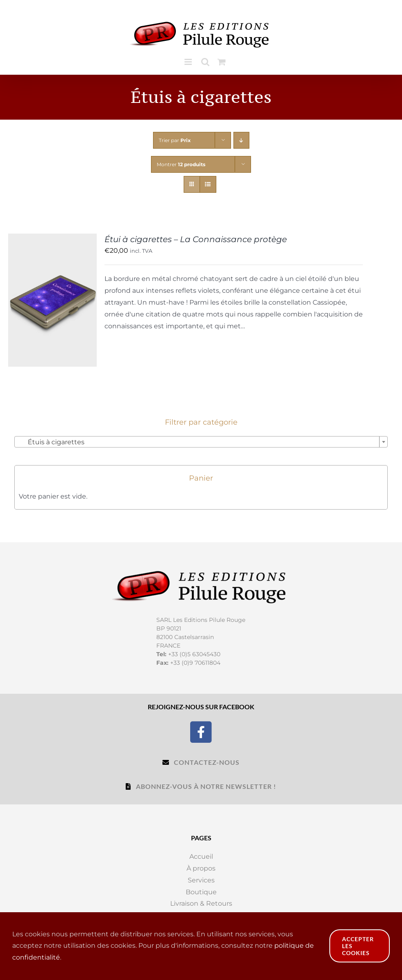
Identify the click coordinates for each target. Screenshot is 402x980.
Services (201, 880)
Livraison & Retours (201, 903)
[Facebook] (201, 731)
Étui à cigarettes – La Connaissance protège (196, 239)
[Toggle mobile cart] (222, 62)
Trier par (175, 140)
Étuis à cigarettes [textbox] (51, 442)
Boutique (201, 892)
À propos (201, 868)
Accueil (201, 856)
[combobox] (201, 442)
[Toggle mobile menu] (189, 62)
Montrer (181, 164)
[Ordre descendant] (241, 140)
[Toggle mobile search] (205, 62)
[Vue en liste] (208, 184)
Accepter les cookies (358, 946)
